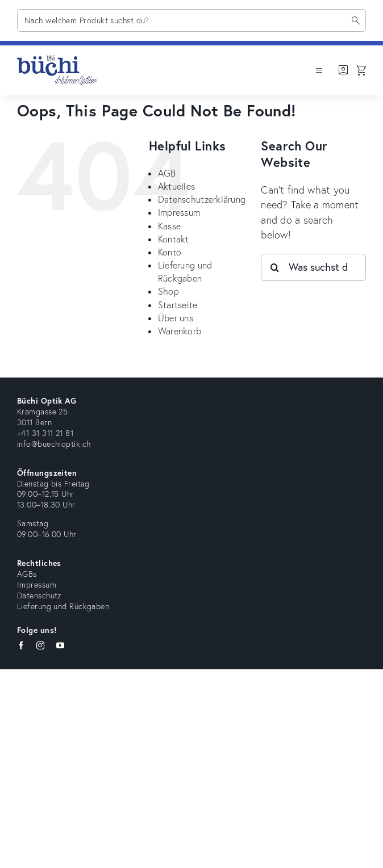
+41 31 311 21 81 (45, 433)
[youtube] (60, 646)
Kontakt (174, 239)
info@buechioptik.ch (54, 444)
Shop (168, 291)
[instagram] (40, 646)
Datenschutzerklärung (202, 199)
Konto (170, 252)
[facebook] (21, 646)
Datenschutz (39, 596)
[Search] (274, 267)
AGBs (27, 574)
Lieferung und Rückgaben (63, 606)
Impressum (179, 212)
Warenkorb (180, 331)
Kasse (169, 226)
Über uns (176, 318)
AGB (167, 173)
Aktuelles (176, 186)
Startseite (178, 305)
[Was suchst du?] (313, 267)
